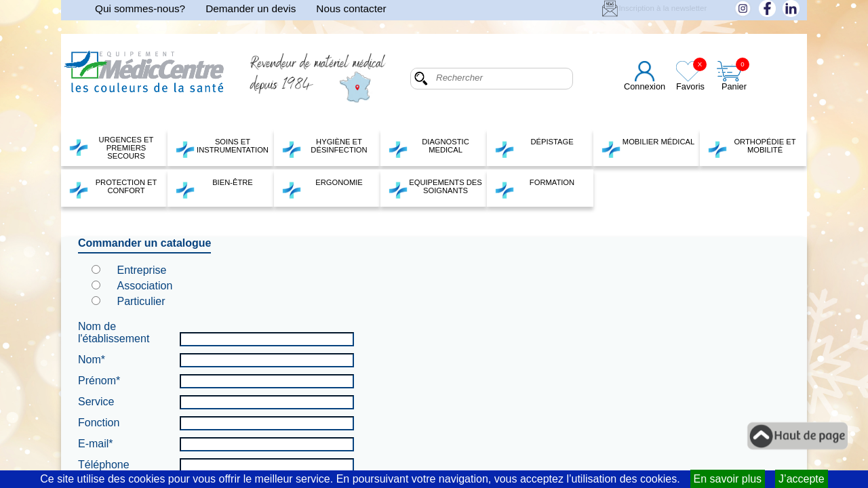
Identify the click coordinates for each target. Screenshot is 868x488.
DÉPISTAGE (534, 148)
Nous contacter (351, 8)
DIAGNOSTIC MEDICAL (429, 148)
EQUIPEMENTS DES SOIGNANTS (435, 188)
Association (144, 286)
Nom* (92, 360)
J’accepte (802, 479)
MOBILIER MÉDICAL (648, 148)
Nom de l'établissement (114, 332)
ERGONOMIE (322, 188)
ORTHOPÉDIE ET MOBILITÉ (752, 148)
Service (96, 402)
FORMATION (534, 188)
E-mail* (96, 444)
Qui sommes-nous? (140, 8)
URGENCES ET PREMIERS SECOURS (111, 148)
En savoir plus (728, 479)
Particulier (141, 301)
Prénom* (99, 381)
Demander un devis (251, 8)
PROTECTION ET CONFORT (113, 188)
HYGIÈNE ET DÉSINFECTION (324, 148)
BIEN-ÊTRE (214, 188)
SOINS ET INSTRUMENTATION (222, 148)
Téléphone (104, 465)
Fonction (99, 423)
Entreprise (141, 270)
